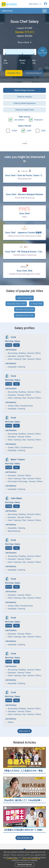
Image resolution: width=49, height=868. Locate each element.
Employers (39, 119)
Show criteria (25, 42)
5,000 (29, 131)
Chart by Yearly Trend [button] (25, 110)
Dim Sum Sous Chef (25, 309)
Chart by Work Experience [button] (25, 103)
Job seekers (19, 119)
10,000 (14, 131)
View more (25, 731)
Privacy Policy (12, 858)
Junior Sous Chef (25, 298)
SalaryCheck (7, 11)
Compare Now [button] (14, 73)
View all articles (24, 838)
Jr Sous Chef (36, 303)
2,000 (43, 131)
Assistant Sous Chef (24, 315)
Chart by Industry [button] (25, 97)
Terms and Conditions (31, 858)
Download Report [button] (34, 73)
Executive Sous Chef (16, 303)
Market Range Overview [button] (24, 90)
